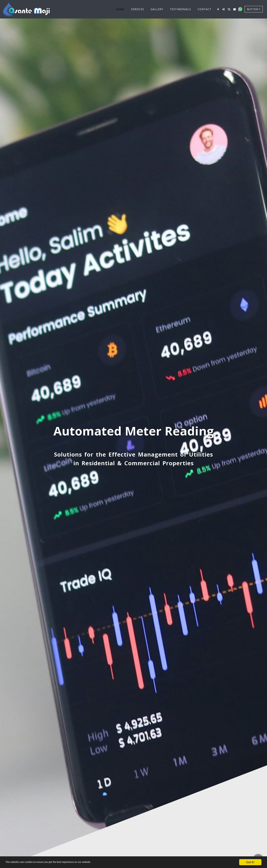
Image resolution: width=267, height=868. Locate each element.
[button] (218, 9)
